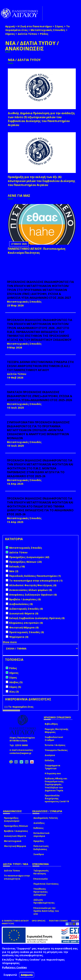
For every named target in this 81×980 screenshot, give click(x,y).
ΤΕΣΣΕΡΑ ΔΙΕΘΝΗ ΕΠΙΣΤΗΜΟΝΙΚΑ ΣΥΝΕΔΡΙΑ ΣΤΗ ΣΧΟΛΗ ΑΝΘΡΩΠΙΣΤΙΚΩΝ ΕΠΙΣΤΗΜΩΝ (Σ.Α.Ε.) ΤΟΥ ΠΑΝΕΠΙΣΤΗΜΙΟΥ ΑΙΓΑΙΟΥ (40, 366)
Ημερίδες (39, 841)
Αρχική (10, 26)
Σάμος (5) (15, 687)
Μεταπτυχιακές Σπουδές (48, 30)
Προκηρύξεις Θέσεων (16, 826)
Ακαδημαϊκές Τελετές (46, 818)
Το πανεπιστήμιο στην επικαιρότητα (17, 877)
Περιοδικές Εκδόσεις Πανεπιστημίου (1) (35, 576)
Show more (10, 642)
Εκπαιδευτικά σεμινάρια (41, 835)
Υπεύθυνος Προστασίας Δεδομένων (40, 892)
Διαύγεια (50, 755)
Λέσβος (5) (16, 682)
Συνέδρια (39, 854)
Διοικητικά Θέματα (15, 836)
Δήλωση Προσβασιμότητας (44, 901)
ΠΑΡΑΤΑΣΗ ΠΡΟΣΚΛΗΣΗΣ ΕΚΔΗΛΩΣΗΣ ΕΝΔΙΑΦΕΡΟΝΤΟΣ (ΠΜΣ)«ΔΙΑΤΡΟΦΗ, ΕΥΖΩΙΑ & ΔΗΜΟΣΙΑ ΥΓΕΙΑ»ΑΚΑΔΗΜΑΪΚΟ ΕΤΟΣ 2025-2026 (40, 396)
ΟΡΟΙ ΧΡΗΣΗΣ (39, 921)
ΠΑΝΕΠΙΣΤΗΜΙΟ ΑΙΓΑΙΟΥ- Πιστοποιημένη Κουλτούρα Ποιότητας (37, 251)
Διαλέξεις (39, 823)
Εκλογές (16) (17, 566)
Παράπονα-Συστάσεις (46, 884)
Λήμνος (10, 34)
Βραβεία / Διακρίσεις (16, 831)
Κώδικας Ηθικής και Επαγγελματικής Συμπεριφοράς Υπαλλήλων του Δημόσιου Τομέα (56, 784)
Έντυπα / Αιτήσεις (55, 745)
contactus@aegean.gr (22, 753)
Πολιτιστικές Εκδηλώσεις (41, 848)
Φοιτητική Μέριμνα (15, 846)
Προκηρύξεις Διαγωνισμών (12, 819)
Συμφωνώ (10, 975)
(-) (6, 707)
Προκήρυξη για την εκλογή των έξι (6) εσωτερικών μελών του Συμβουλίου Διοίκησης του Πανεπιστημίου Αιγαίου (42, 181)
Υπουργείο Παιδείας (56, 750)
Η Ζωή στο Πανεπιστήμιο (35, 26)
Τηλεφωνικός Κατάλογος (41, 872)
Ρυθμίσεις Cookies (14, 967)
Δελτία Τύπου (27, 34)
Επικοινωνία (41, 879)
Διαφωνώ (27, 975)
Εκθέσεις (38, 828)
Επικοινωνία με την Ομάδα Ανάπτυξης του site (46, 911)
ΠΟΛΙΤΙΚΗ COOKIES (58, 921)
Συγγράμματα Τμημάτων (53, 767)
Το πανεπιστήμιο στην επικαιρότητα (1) (36, 581)
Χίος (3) (14, 692)
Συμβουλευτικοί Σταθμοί (54, 739)
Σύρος (59, 26)
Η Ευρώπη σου (53, 773)
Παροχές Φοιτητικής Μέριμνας (57, 731)
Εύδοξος (49, 760)
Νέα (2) (14, 571)
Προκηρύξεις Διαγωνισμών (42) (29, 557)
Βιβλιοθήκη (51, 724)
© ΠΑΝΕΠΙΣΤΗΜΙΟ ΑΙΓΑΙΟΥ (15, 921)
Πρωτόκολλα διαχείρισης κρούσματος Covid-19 (57, 798)
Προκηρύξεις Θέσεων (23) (26, 562)
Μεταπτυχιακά (13, 841)
